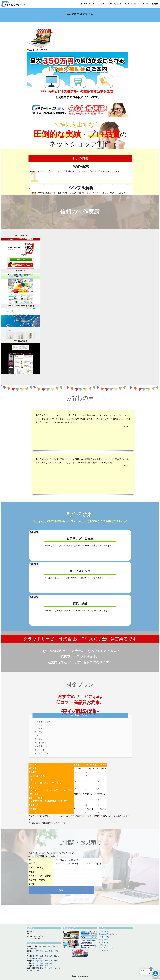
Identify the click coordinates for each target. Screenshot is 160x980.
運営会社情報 (103, 942)
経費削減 (155, 4)
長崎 (42, 968)
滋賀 (42, 961)
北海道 (39, 946)
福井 (40, 958)
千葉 (57, 951)
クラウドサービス (131, 4)
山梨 (55, 956)
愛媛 (33, 966)
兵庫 (46, 961)
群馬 (28, 954)
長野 (51, 956)
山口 (37, 963)
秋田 (36, 949)
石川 (36, 958)
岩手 (54, 946)
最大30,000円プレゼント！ (108, 934)
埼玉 (37, 951)
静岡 (46, 956)
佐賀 (51, 968)
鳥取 (51, 963)
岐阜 (37, 956)
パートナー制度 (104, 937)
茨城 (42, 951)
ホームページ (85, 4)
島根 (42, 963)
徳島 (42, 966)
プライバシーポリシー (106, 948)
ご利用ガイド (103, 931)
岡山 (46, 963)
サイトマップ (103, 951)
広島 (33, 963)
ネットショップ (98, 4)
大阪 (33, 961)
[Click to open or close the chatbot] (156, 973)
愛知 (33, 956)
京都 (37, 961)
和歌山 (56, 961)
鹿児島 (32, 971)
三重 (42, 956)
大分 (46, 968)
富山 (31, 958)
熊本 (55, 968)
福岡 (37, 968)
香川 (37, 966)
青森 (49, 946)
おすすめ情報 (103, 940)
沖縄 (37, 971)
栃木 (46, 951)
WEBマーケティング (114, 4)
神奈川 (52, 951)
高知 (46, 966)
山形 (31, 949)
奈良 (51, 961)
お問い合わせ (103, 945)
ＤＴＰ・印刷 (144, 4)
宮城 (45, 946)
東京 (33, 951)
